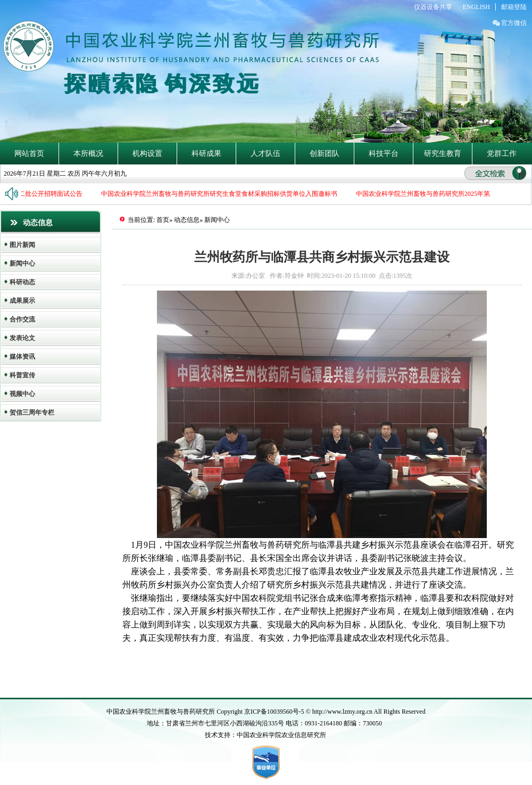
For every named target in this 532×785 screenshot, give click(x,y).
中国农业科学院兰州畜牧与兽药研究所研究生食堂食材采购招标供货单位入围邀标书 (220, 194)
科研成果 (206, 154)
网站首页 (29, 154)
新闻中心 (22, 263)
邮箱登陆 (514, 7)
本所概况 (88, 154)
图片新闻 (22, 245)
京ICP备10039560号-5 (275, 712)
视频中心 (22, 394)
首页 (163, 220)
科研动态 (22, 282)
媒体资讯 (22, 357)
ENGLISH (476, 7)
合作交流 (22, 319)
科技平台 (384, 154)
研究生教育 (443, 154)
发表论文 (22, 338)
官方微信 (514, 23)
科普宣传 (22, 375)
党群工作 (502, 154)
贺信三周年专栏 (32, 412)
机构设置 (147, 154)
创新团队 (325, 154)
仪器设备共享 (433, 7)
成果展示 (22, 301)
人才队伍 (265, 154)
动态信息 (187, 220)
